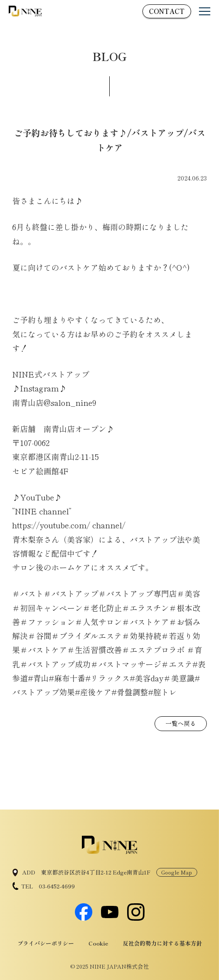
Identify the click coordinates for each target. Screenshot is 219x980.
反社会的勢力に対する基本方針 (162, 943)
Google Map (177, 872)
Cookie (98, 943)
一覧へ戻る (181, 723)
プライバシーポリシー (46, 943)
